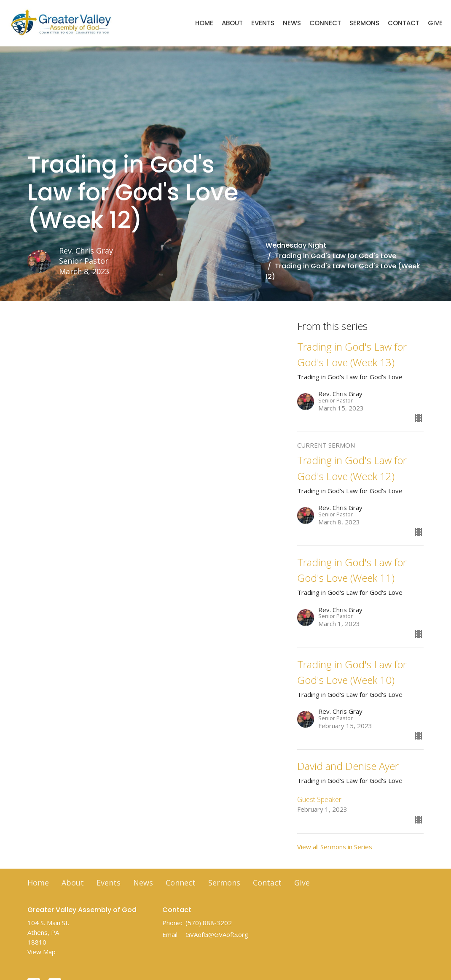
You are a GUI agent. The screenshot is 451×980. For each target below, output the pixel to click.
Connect (325, 23)
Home (204, 23)
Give (435, 23)
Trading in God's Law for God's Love (336, 256)
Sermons (364, 23)
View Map (42, 952)
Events (263, 23)
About (232, 23)
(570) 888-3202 (209, 923)
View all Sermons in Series (335, 847)
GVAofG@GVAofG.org (217, 934)
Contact (404, 23)
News (292, 23)
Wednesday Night (296, 245)
